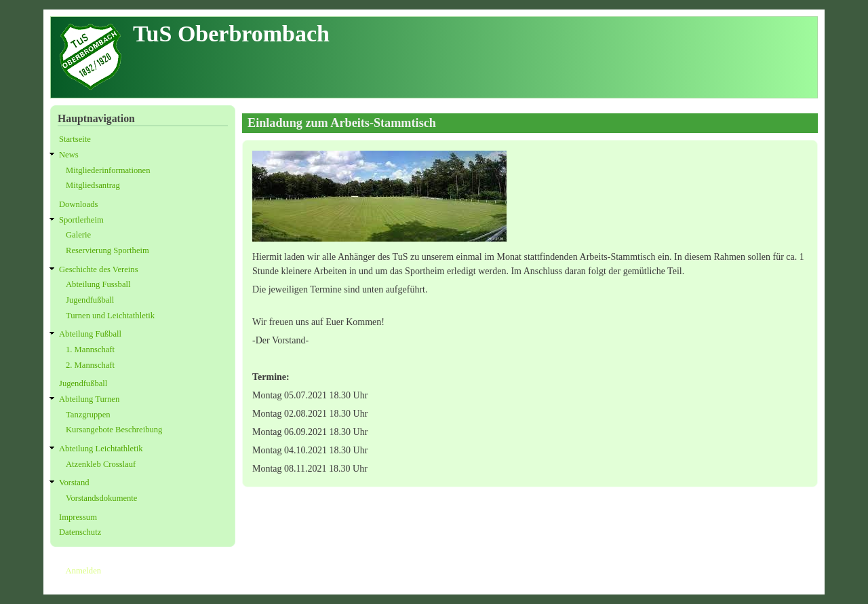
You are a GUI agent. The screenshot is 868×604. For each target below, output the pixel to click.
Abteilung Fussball (98, 284)
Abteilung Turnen (89, 399)
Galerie (78, 235)
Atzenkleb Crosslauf (101, 464)
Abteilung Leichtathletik (101, 449)
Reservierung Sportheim (107, 250)
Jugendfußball (90, 300)
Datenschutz (80, 532)
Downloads (78, 204)
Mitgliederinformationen (108, 170)
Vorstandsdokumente (101, 498)
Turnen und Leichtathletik (110, 316)
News (69, 155)
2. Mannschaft (90, 365)
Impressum (78, 517)
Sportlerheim (81, 220)
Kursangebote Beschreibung (114, 430)
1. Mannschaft (90, 350)
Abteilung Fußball (90, 334)
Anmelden (83, 571)
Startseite (75, 139)
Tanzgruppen (88, 415)
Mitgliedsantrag (93, 185)
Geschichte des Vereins (99, 269)
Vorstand (74, 483)
